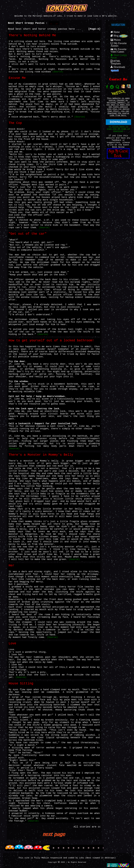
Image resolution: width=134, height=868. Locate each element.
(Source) (58, 72)
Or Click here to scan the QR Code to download (118, 129)
